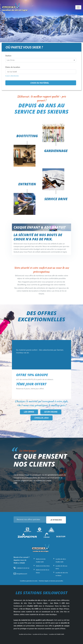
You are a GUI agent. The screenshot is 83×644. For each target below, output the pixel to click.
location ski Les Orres (25, 634)
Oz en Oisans (51, 412)
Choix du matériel (40, 83)
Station (8, 56)
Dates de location (13, 67)
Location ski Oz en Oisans (40, 634)
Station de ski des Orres (43, 566)
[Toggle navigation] (78, 7)
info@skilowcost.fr (22, 574)
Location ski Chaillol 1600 (57, 634)
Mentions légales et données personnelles (51, 581)
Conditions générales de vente (29, 581)
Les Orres (29, 412)
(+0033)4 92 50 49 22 (23, 568)
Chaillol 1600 (42, 418)
